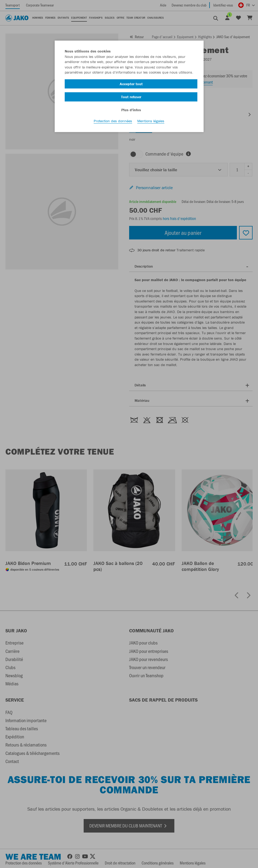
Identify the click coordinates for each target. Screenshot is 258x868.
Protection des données (113, 122)
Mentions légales (151, 122)
